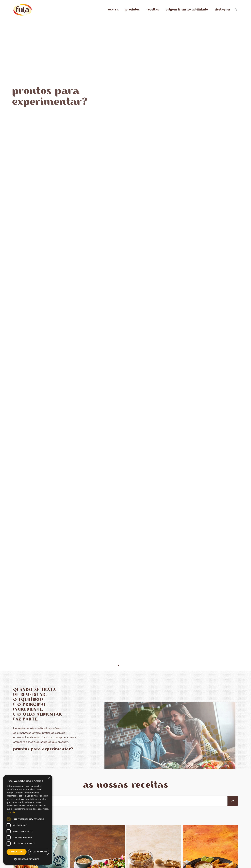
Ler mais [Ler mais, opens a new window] (11, 812)
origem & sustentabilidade (187, 9)
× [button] (49, 779)
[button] (28, 859)
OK (233, 801)
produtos (132, 9)
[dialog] (28, 820)
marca (113, 9)
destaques (223, 9)
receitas (153, 9)
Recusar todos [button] (39, 852)
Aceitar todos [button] (17, 852)
